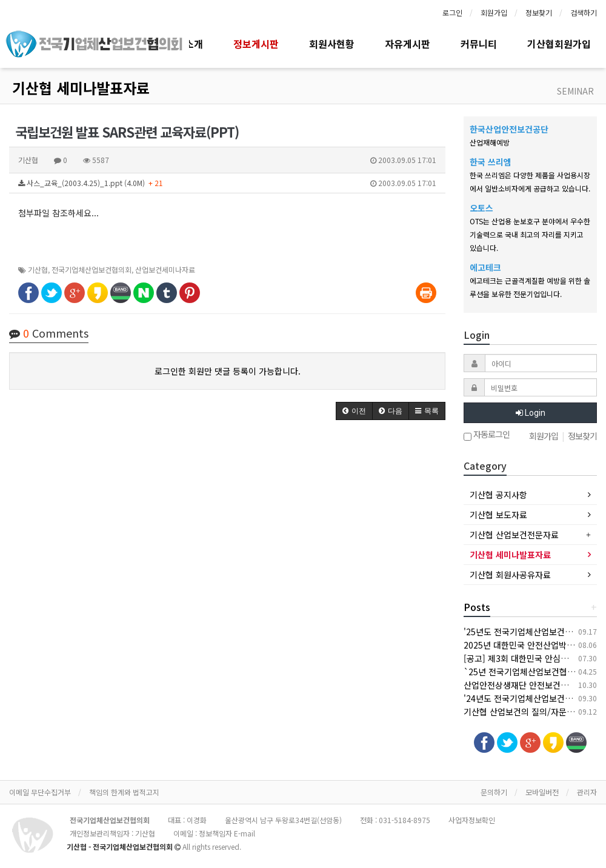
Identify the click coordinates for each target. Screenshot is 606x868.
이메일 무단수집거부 (40, 792)
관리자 (587, 792)
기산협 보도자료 (498, 515)
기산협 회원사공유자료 (510, 575)
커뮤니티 (479, 44)
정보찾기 (539, 12)
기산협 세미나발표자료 (81, 88)
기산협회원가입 (559, 44)
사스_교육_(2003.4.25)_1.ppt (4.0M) (227, 183)
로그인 (452, 12)
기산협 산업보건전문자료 (514, 535)
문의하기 (494, 792)
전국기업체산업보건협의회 (92, 269)
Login (531, 413)
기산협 (38, 269)
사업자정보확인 (472, 820)
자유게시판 (408, 44)
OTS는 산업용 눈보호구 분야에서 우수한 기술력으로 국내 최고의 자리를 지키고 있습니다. (530, 234)
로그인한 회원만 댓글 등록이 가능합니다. (228, 371)
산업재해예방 (490, 142)
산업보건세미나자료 (165, 269)
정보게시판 (256, 44)
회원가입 (494, 12)
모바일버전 (542, 792)
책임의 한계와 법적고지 (124, 792)
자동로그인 (487, 436)
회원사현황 (332, 44)
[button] (354, 411)
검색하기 (584, 12)
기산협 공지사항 (498, 495)
